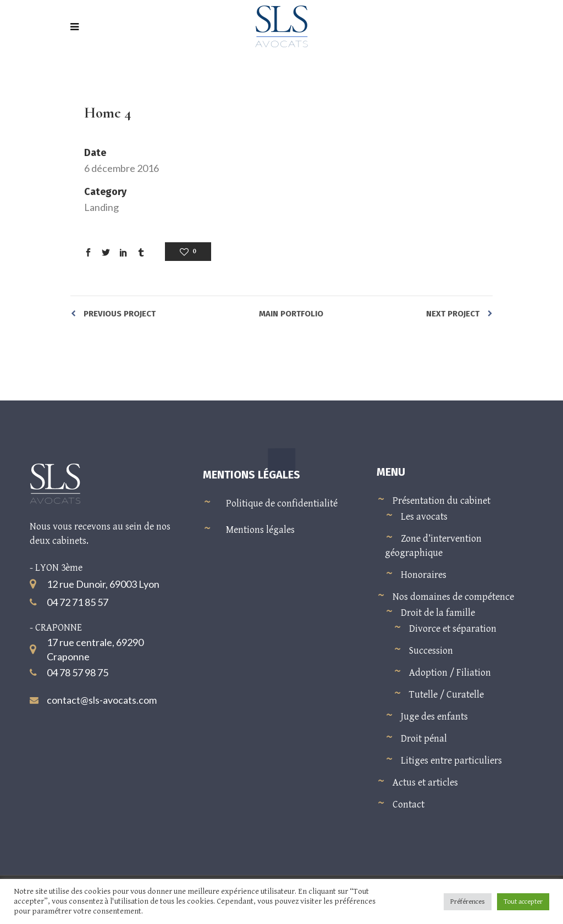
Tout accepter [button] (523, 902)
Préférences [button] (468, 902)
